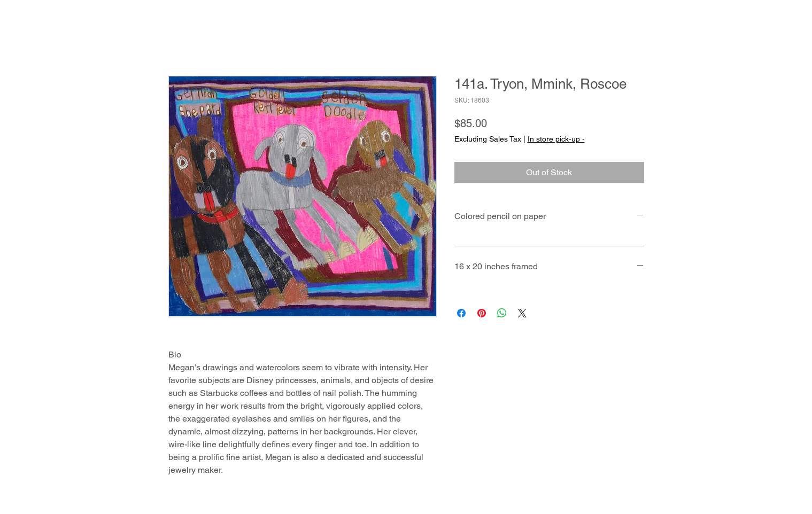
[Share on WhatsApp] (502, 313)
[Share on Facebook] (461, 313)
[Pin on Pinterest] (482, 313)
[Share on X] (522, 313)
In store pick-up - (556, 139)
